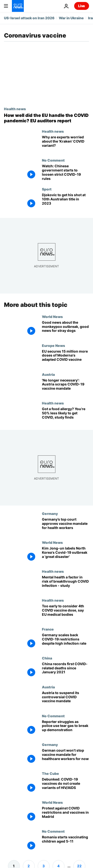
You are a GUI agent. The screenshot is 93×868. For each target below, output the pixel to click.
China (47, 658)
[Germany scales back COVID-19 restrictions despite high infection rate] (65, 642)
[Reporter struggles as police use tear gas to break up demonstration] (65, 728)
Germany (50, 513)
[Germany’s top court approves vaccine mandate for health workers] (65, 526)
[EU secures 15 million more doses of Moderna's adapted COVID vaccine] (65, 358)
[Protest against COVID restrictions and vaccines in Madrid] (65, 815)
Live (82, 6)
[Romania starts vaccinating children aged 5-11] (65, 844)
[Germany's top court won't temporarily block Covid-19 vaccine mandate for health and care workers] (65, 757)
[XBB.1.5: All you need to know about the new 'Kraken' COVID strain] (65, 144)
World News (52, 317)
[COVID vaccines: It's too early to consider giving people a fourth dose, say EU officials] (65, 613)
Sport (47, 189)
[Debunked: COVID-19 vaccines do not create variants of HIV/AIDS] (65, 786)
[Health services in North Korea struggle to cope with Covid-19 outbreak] (65, 555)
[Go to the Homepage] (18, 6)
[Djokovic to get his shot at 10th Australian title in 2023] (65, 201)
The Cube (50, 773)
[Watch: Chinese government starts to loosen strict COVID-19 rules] (65, 173)
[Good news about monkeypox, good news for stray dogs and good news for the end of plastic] (65, 329)
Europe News (53, 345)
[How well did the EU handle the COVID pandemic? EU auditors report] (46, 118)
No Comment (53, 160)
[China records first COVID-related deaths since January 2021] (65, 670)
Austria (48, 374)
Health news (15, 109)
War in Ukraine (71, 18)
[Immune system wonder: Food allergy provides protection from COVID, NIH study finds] (65, 415)
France (48, 629)
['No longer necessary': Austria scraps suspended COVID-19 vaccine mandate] (65, 387)
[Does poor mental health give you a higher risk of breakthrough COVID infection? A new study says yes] (65, 584)
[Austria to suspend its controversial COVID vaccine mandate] (65, 699)
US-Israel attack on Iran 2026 (29, 18)
